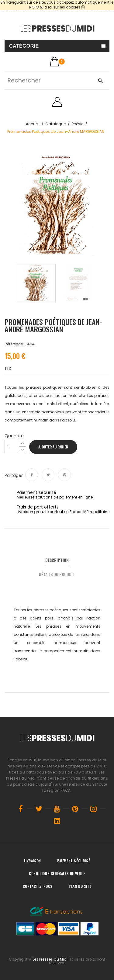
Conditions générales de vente (57, 873)
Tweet (48, 475)
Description (57, 560)
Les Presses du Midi (50, 959)
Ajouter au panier (53, 447)
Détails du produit (57, 574)
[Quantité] (12, 447)
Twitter (39, 809)
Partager (32, 475)
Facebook (21, 809)
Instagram (94, 809)
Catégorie (24, 46)
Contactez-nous (38, 886)
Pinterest (64, 475)
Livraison (33, 861)
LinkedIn (57, 821)
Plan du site (80, 886)
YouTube (57, 809)
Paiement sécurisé (74, 861)
